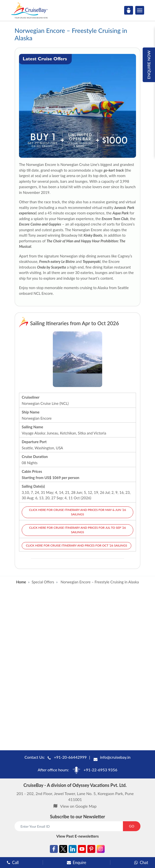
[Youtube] (82, 850)
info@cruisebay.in (115, 757)
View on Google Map (78, 806)
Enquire (77, 862)
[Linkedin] (73, 850)
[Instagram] (101, 850)
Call (13, 862)
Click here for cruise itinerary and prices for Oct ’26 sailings (77, 545)
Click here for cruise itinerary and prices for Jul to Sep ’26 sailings (77, 530)
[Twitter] (63, 850)
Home (21, 582)
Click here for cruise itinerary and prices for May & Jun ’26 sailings (77, 512)
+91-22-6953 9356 (101, 770)
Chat (141, 862)
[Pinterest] (91, 850)
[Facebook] (54, 850)
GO (132, 826)
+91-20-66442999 (70, 757)
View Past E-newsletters (77, 836)
